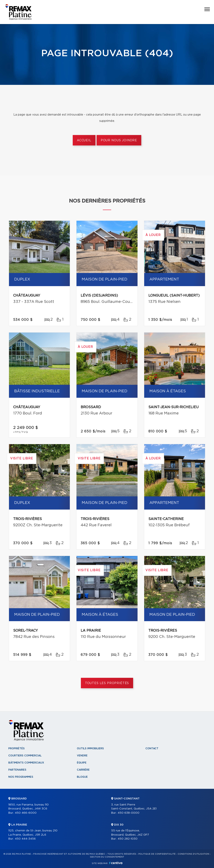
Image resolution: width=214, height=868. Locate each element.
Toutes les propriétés (107, 683)
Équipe (82, 763)
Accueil (84, 140)
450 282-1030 (128, 839)
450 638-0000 (129, 813)
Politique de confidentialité (157, 854)
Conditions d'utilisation (193, 854)
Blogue (82, 777)
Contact (152, 748)
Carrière (83, 770)
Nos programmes (21, 777)
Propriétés (17, 748)
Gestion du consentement (107, 857)
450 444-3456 (25, 839)
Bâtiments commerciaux (26, 763)
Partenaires (17, 770)
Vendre (82, 756)
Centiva (116, 863)
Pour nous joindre (119, 140)
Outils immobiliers (90, 748)
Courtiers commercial (25, 756)
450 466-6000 (26, 813)
